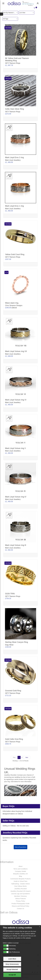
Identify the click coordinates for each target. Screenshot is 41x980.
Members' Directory (20, 896)
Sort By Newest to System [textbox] (11, 13)
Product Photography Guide (20, 904)
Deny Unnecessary (12, 964)
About (20, 866)
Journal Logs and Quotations (20, 894)
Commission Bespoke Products (20, 879)
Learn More (12, 959)
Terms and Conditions (20, 869)
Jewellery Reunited (20, 889)
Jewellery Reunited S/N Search (21, 891)
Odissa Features (20, 899)
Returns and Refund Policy (20, 906)
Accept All (12, 975)
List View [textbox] (22, 13)
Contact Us (20, 909)
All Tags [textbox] (6, 19)
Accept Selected (12, 969)
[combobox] (10, 13)
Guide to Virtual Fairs (20, 881)
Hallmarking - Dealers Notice (20, 884)
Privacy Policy (20, 901)
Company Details (20, 871)
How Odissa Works (20, 886)
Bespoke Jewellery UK (20, 874)
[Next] (27, 757)
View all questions (21, 847)
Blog (20, 876)
